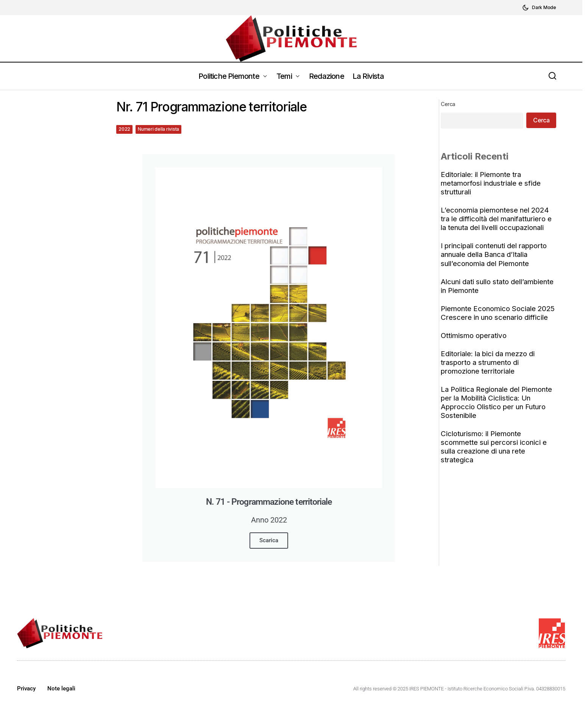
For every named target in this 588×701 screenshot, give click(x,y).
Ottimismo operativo (476, 344)
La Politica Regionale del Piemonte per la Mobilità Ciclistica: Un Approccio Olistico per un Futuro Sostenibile (499, 411)
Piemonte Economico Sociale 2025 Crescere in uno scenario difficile (493, 317)
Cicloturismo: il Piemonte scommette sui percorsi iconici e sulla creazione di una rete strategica (496, 455)
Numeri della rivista (158, 129)
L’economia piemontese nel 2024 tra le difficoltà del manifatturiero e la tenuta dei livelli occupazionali (498, 219)
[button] (539, 8)
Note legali (61, 688)
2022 (124, 129)
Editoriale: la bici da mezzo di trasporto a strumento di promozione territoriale (490, 371)
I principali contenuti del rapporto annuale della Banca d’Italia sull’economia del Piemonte (496, 254)
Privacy (26, 688)
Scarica (269, 540)
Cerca (450, 104)
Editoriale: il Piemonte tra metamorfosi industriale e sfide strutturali (493, 183)
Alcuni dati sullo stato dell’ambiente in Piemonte (499, 286)
